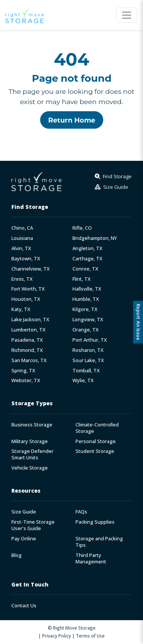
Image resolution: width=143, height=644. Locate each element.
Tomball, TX (86, 371)
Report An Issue (138, 322)
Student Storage (95, 451)
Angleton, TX (87, 248)
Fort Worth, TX (28, 289)
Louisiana (22, 238)
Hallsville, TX (87, 289)
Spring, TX (23, 371)
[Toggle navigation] (127, 15)
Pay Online (24, 539)
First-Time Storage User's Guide (33, 525)
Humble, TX (86, 299)
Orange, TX (86, 330)
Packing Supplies (95, 522)
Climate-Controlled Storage (97, 428)
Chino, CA (22, 228)
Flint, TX (82, 279)
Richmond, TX (27, 350)
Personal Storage (96, 441)
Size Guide (24, 512)
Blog (16, 555)
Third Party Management (91, 558)
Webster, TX (26, 380)
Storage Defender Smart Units (32, 454)
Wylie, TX (83, 380)
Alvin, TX (21, 248)
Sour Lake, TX (88, 360)
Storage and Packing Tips (99, 542)
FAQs (81, 512)
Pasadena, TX (27, 340)
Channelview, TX (31, 269)
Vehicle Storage (30, 468)
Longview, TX (88, 320)
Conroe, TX (85, 269)
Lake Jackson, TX (30, 320)
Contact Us (24, 606)
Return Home (72, 120)
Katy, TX (21, 309)
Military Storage (30, 441)
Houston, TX (26, 299)
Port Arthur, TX (90, 340)
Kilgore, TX (85, 309)
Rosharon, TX (88, 350)
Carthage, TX (87, 259)
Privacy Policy (57, 636)
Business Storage (32, 425)
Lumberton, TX (28, 330)
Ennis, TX (22, 279)
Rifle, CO (82, 228)
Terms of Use (90, 636)
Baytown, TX (26, 259)
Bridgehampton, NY (95, 238)
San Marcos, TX (29, 360)
